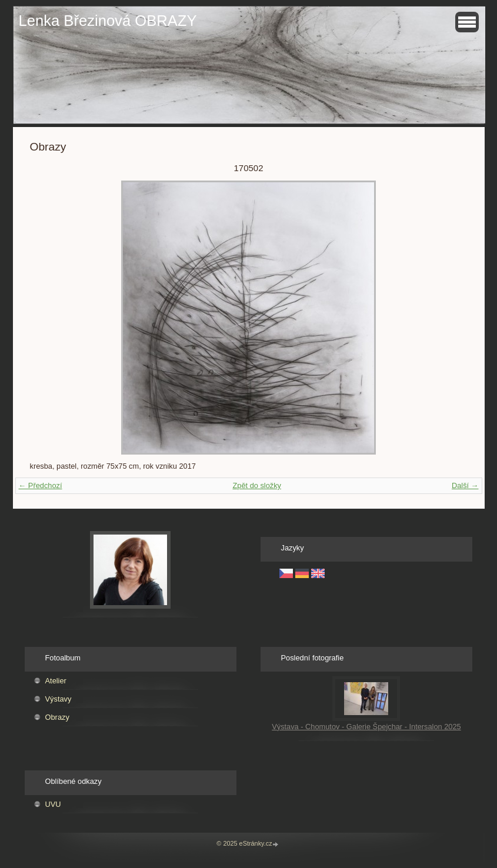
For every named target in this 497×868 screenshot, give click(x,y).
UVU (53, 804)
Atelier (56, 681)
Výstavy (59, 699)
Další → (465, 485)
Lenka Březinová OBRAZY (108, 21)
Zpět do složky (257, 485)
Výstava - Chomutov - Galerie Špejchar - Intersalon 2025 (366, 727)
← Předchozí (41, 485)
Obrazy (57, 717)
